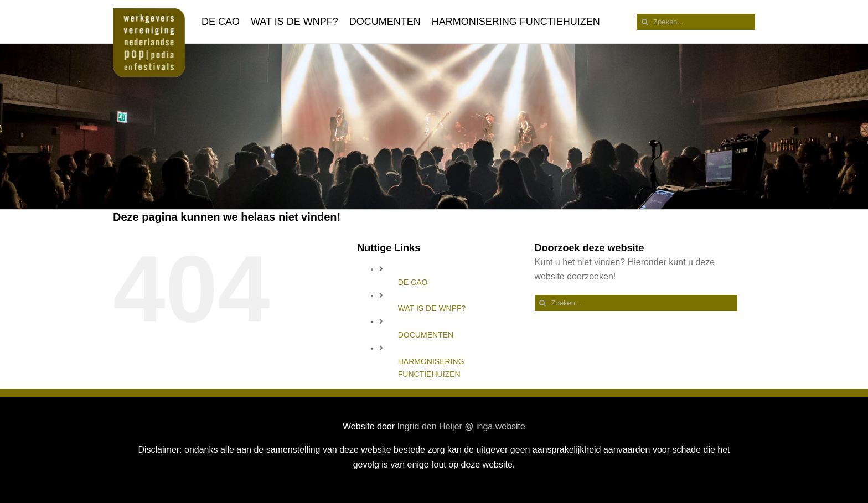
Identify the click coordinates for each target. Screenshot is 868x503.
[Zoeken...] (696, 22)
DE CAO (413, 282)
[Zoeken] (645, 22)
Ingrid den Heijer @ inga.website (461, 426)
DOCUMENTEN (426, 335)
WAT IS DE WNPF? (432, 308)
